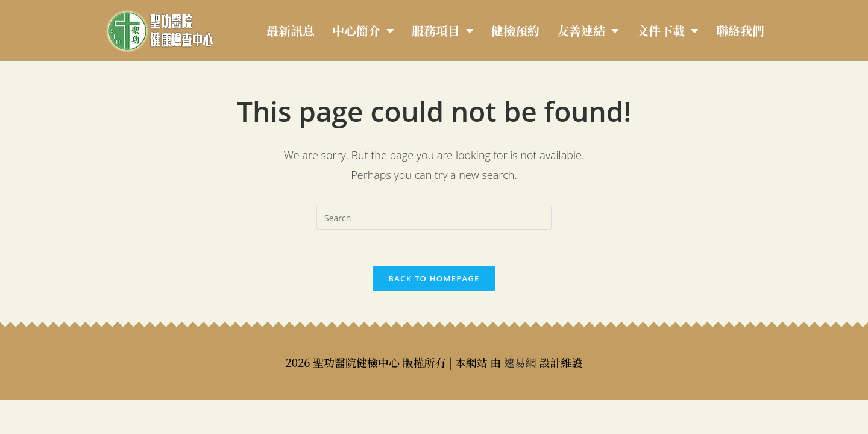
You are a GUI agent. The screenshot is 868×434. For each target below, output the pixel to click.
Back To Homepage (434, 278)
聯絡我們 (740, 30)
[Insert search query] (434, 218)
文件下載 (668, 31)
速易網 (520, 362)
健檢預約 (515, 30)
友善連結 (588, 31)
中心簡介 (363, 31)
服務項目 (443, 31)
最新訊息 (291, 30)
